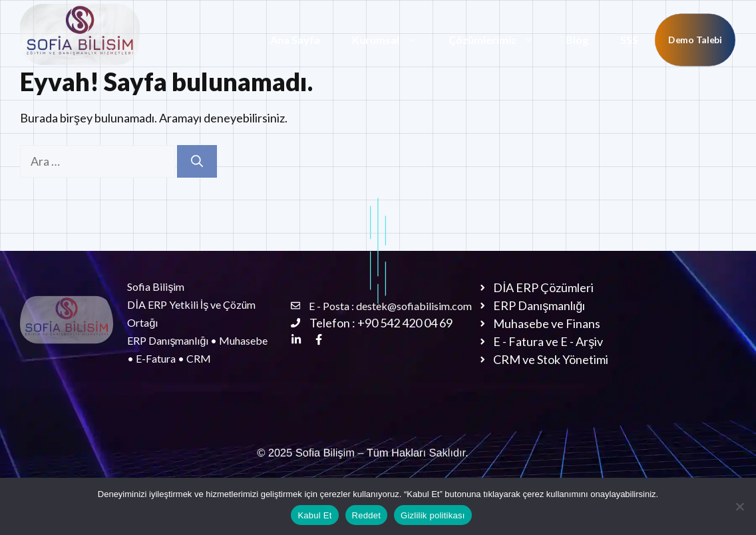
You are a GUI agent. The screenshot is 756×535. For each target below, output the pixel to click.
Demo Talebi (695, 40)
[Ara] (197, 161)
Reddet (366, 515)
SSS (629, 40)
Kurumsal (392, 40)
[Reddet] (739, 506)
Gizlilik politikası (433, 515)
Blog (577, 40)
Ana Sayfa (295, 40)
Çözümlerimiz (499, 40)
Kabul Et (314, 515)
